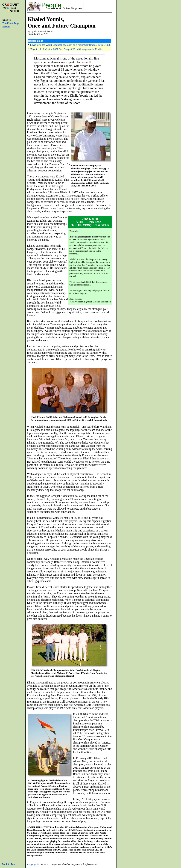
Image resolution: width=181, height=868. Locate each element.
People (6, 27)
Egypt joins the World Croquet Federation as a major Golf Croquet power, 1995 (70, 45)
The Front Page (11, 23)
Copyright (32, 864)
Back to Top (8, 864)
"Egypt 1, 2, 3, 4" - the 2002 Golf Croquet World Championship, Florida (66, 49)
